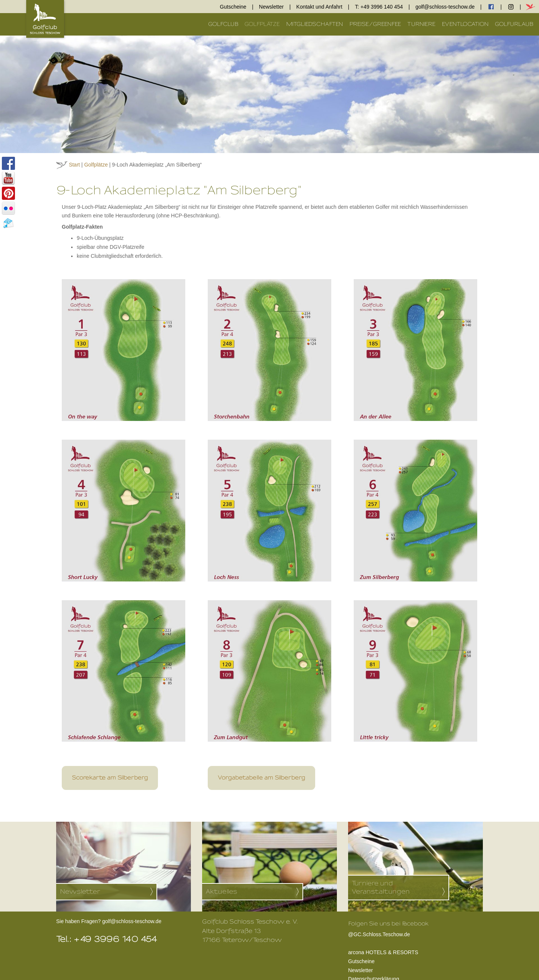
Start (74, 165)
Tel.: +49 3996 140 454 (107, 939)
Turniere (421, 24)
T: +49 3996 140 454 (379, 7)
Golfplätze (262, 24)
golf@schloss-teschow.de (445, 7)
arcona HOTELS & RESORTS (383, 952)
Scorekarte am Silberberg (110, 778)
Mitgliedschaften (315, 24)
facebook (491, 7)
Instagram (511, 7)
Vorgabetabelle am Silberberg (261, 778)
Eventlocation (465, 24)
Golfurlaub (514, 24)
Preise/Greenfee (375, 24)
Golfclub (223, 24)
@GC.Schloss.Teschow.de (388, 934)
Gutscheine (233, 7)
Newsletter (271, 7)
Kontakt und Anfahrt (319, 7)
